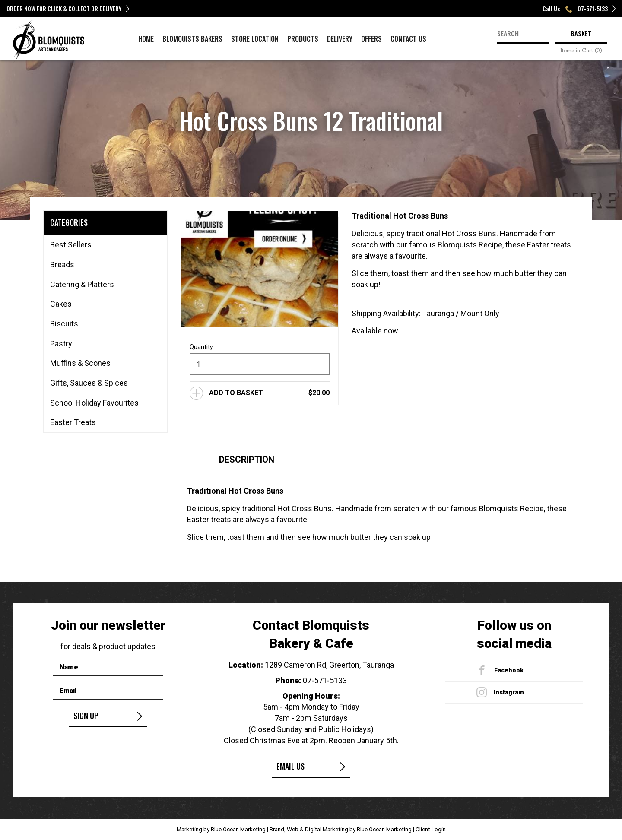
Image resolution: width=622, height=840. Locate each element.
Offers (371, 39)
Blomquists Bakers (192, 39)
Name (69, 667)
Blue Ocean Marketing (238, 829)
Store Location (255, 39)
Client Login (431, 829)
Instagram (509, 692)
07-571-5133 (325, 680)
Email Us (290, 766)
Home (146, 39)
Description (247, 460)
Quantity (201, 347)
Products (303, 39)
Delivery (340, 39)
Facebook (509, 670)
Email (68, 691)
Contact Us (408, 39)
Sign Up (86, 716)
